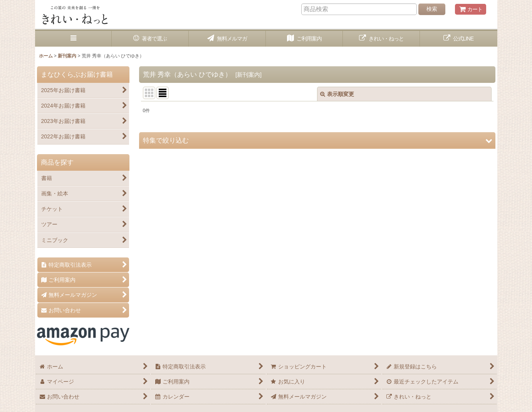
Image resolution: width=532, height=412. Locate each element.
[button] (74, 39)
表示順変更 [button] (337, 94)
